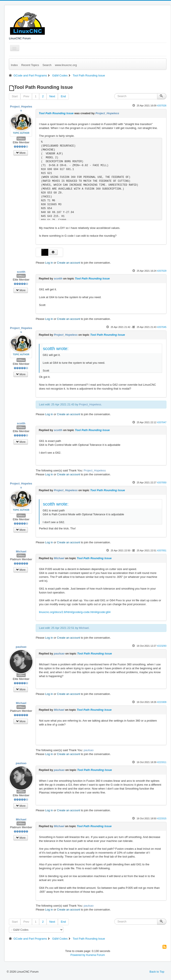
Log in (49, 263)
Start (15, 96)
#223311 (162, 762)
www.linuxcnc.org (66, 65)
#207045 (162, 327)
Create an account (69, 263)
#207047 (162, 422)
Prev (26, 96)
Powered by (78, 955)
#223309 (162, 702)
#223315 (162, 818)
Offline (21, 139)
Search (47, 65)
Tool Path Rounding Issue (56, 113)
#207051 (162, 550)
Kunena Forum (96, 955)
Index (14, 65)
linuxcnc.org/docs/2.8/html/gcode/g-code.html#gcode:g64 (75, 612)
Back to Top (157, 972)
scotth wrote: (56, 348)
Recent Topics (30, 65)
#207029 (162, 271)
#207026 (162, 106)
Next (52, 96)
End (63, 96)
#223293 (162, 646)
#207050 (162, 483)
